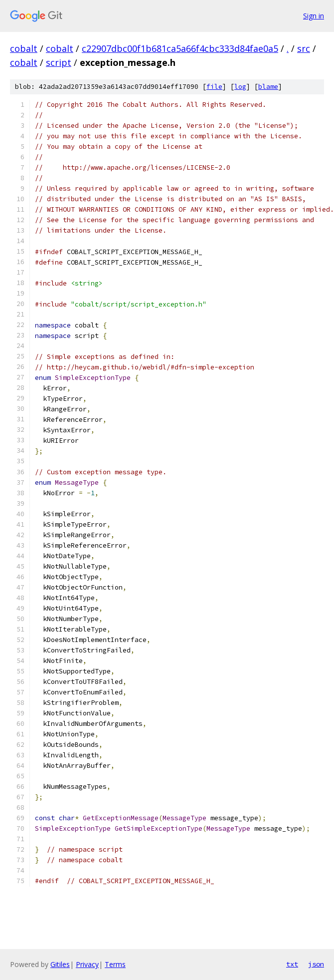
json (316, 964)
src (304, 48)
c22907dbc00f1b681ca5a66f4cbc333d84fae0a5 (180, 48)
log (240, 87)
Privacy (87, 964)
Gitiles (60, 964)
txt (292, 964)
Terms (115, 964)
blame (268, 87)
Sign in (314, 16)
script (59, 62)
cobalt (24, 48)
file (214, 87)
